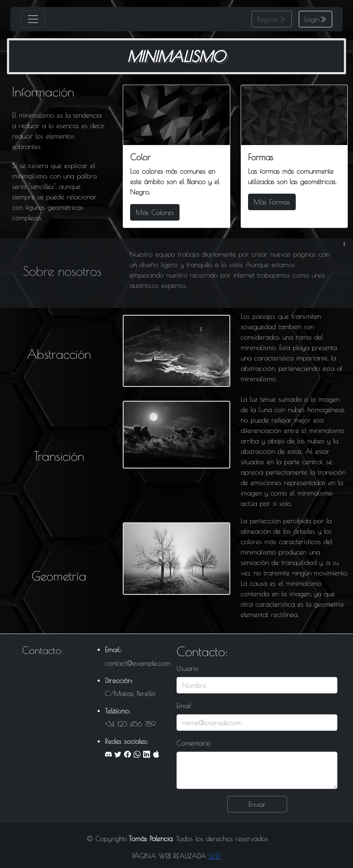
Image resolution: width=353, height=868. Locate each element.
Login (312, 19)
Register (268, 19)
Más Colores (155, 212)
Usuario (188, 668)
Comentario (194, 743)
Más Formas (272, 202)
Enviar (257, 804)
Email (184, 706)
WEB (215, 856)
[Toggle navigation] (33, 19)
